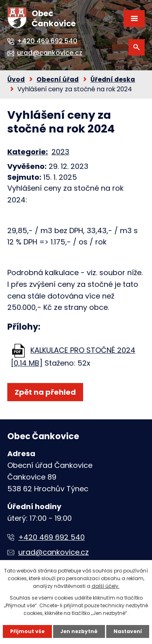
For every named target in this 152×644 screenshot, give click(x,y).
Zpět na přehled (45, 392)
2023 (60, 152)
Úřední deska (113, 79)
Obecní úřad (58, 79)
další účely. (106, 586)
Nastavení (128, 631)
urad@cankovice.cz (54, 552)
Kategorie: (28, 152)
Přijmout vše (27, 631)
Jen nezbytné (79, 631)
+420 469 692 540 (51, 537)
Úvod (16, 79)
